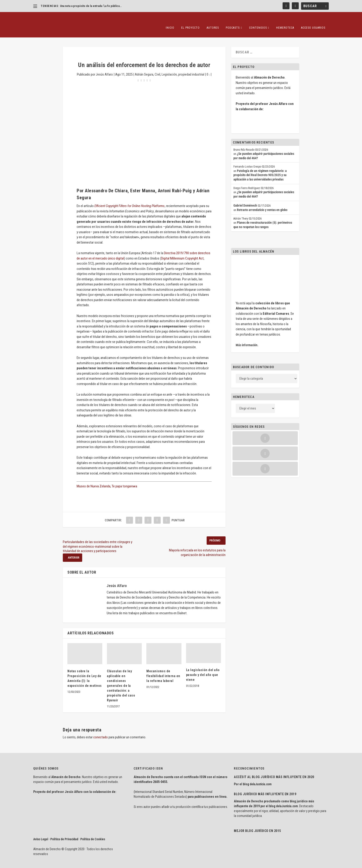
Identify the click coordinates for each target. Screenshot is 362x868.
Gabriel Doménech (245, 199)
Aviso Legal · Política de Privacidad (56, 832)
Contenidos (258, 21)
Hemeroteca (285, 21)
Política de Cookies (93, 832)
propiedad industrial (191, 67)
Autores (213, 21)
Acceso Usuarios (313, 21)
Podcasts (233, 21)
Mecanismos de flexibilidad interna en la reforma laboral (163, 669)
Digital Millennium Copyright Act (182, 251)
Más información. (247, 338)
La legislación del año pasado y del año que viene (203, 668)
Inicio (170, 21)
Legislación (169, 67)
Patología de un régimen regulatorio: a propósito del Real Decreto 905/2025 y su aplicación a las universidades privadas (260, 168)
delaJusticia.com (261, 777)
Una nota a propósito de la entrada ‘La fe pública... (91, 6)
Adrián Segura (144, 67)
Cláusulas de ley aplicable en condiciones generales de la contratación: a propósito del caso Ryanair (121, 679)
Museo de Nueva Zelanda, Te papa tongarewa (107, 479)
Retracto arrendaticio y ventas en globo (262, 203)
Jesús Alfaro (104, 67)
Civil (157, 67)
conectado (101, 730)
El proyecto (190, 21)
